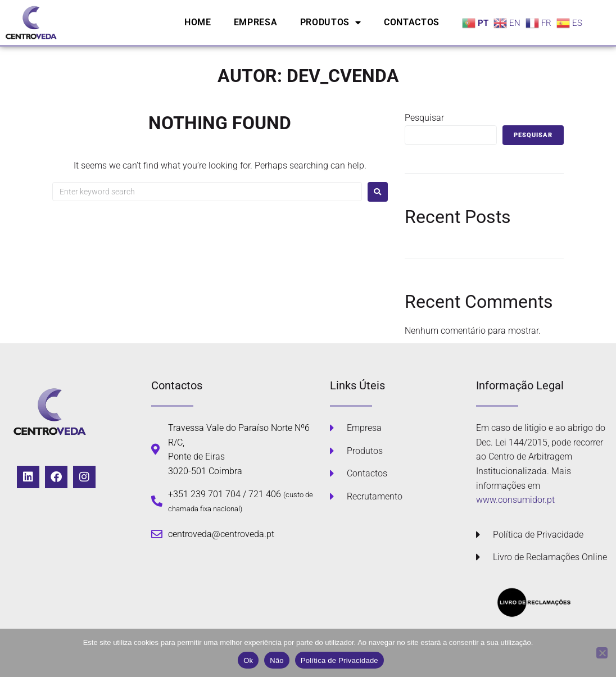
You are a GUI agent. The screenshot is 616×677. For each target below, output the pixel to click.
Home (198, 22)
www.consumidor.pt (515, 500)
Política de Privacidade (339, 660)
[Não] (602, 653)
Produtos (331, 22)
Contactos (412, 22)
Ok (248, 660)
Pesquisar (424, 118)
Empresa (256, 22)
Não (277, 660)
